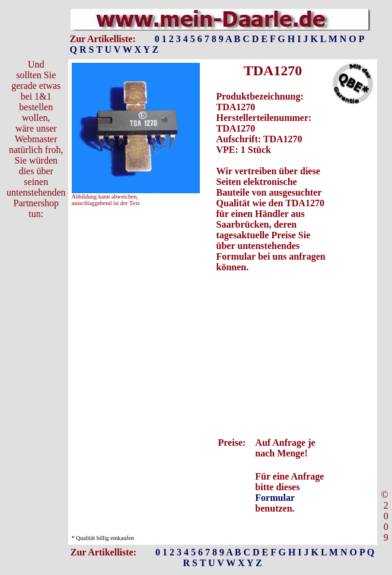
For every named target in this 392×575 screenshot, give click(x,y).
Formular (275, 498)
